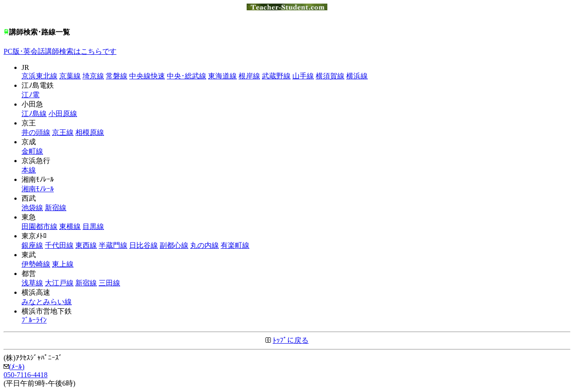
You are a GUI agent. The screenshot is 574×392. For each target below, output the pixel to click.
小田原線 (63, 114)
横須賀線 (330, 76)
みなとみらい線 (47, 302)
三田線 (109, 283)
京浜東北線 (39, 76)
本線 (29, 170)
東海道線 (222, 76)
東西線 (86, 245)
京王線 (63, 132)
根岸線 (249, 76)
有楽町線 (235, 245)
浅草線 (32, 283)
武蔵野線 (276, 76)
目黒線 (93, 226)
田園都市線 (39, 226)
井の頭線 (36, 132)
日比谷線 (143, 245)
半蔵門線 (113, 245)
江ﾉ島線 (34, 114)
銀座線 (32, 245)
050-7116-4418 (26, 375)
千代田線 (59, 245)
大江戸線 (59, 283)
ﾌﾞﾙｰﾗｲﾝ (34, 320)
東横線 (70, 226)
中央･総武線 (187, 76)
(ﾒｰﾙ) (14, 367)
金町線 (32, 151)
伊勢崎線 (36, 264)
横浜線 (357, 76)
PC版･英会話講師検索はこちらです (60, 51)
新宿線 (56, 208)
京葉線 (70, 76)
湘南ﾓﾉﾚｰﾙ (38, 189)
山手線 (303, 76)
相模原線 (90, 132)
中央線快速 (147, 76)
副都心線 (174, 245)
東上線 (63, 264)
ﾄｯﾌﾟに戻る (291, 340)
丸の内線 (204, 245)
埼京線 (93, 76)
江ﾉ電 (30, 95)
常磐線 (117, 76)
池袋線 (32, 208)
